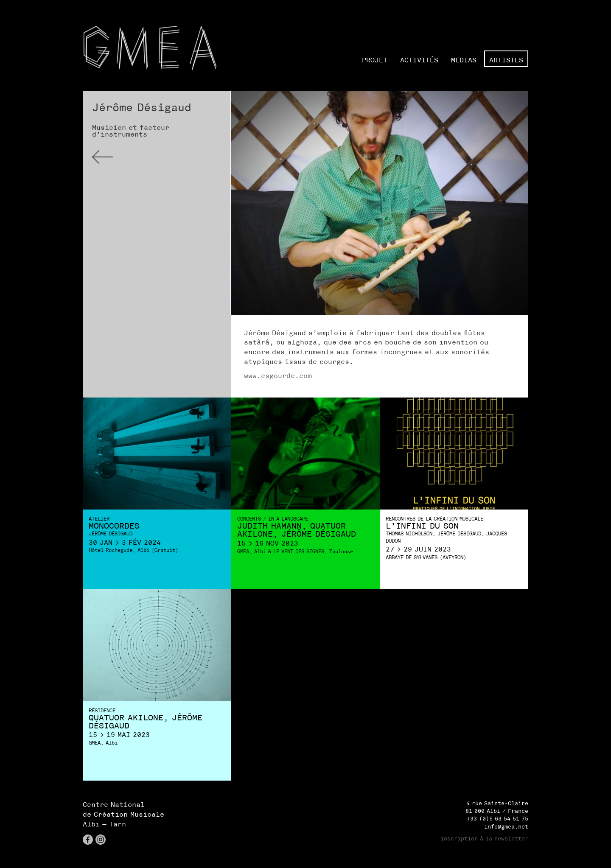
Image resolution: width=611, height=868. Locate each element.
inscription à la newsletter (484, 839)
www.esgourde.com (278, 375)
